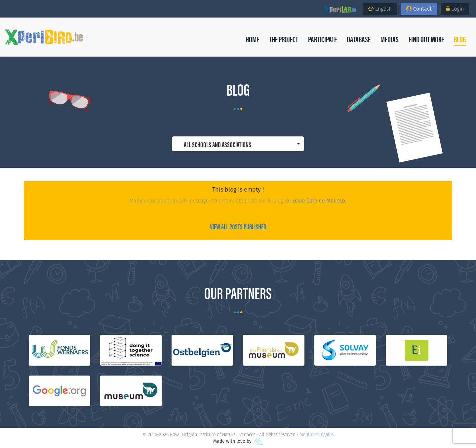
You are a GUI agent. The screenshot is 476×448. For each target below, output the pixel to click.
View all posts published (238, 226)
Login (455, 9)
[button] (460, 39)
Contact (419, 9)
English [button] (380, 9)
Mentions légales (317, 434)
